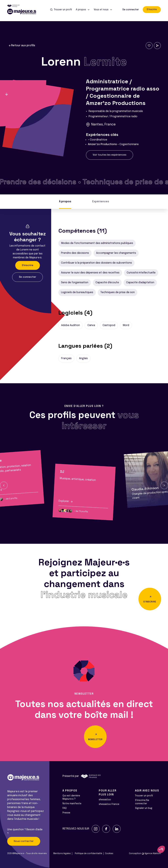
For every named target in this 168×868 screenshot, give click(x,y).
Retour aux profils (22, 46)
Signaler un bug (144, 808)
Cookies (109, 854)
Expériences (101, 202)
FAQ (65, 808)
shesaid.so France (109, 804)
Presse (66, 813)
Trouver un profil (144, 796)
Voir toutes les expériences (110, 155)
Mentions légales (62, 854)
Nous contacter (24, 841)
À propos (65, 202)
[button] (4, 485)
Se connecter (131, 10)
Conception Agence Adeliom (145, 854)
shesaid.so (105, 800)
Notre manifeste (72, 804)
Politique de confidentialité (89, 854)
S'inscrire (152, 10)
